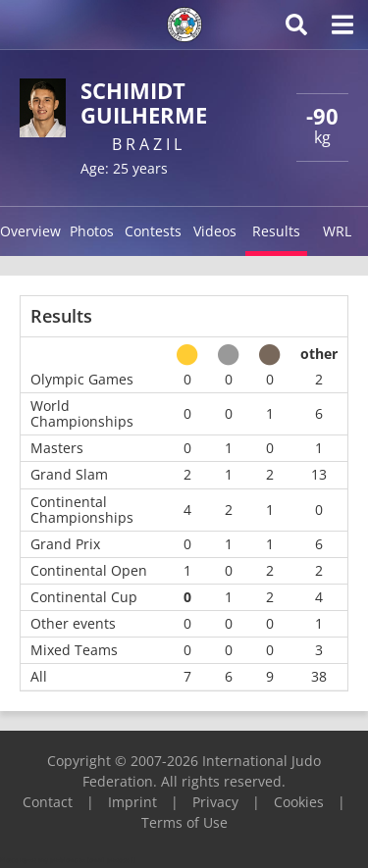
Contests (153, 231)
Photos (92, 231)
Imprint (132, 802)
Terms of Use (184, 822)
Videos (215, 231)
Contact (48, 802)
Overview (30, 231)
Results (276, 231)
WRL (337, 231)
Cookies (299, 802)
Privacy (215, 802)
